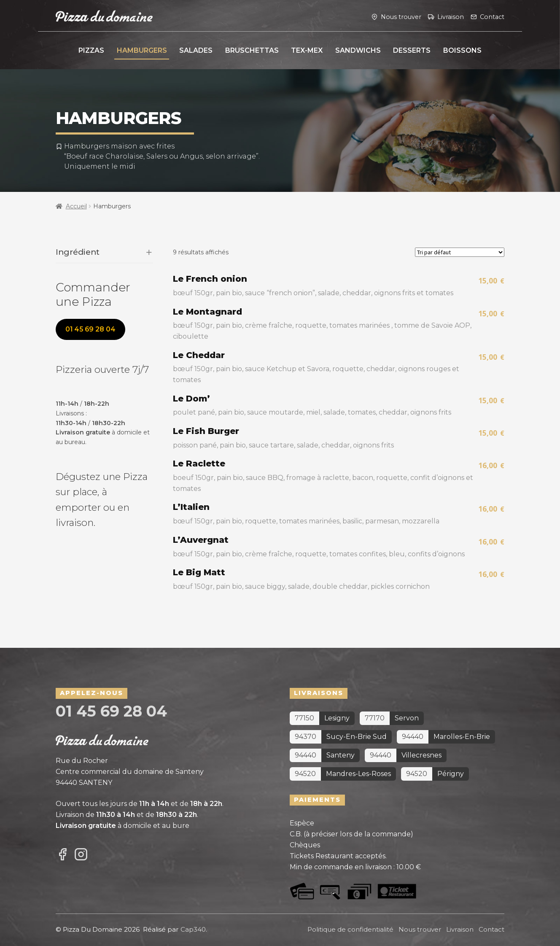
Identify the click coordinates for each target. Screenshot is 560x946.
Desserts (412, 50)
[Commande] (460, 252)
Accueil (76, 206)
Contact (492, 16)
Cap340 (193, 929)
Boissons (462, 50)
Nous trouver (401, 16)
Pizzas (91, 50)
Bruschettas (252, 50)
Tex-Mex (307, 50)
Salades (196, 50)
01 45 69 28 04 (90, 329)
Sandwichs (358, 50)
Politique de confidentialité (350, 929)
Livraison (451, 16)
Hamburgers (142, 50)
